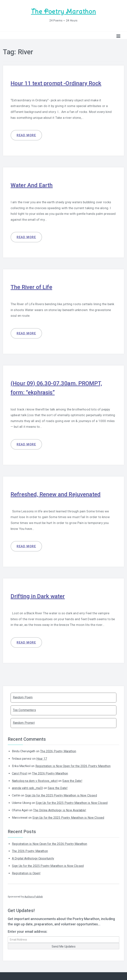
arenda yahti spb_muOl (27, 788)
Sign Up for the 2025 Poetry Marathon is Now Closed (61, 795)
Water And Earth (32, 185)
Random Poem (23, 697)
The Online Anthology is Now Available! (60, 810)
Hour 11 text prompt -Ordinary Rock (56, 83)
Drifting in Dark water (38, 596)
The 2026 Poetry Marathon (58, 751)
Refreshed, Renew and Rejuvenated (56, 494)
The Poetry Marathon (63, 11)
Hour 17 (42, 759)
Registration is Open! (26, 873)
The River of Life (31, 287)
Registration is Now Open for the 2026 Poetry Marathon (73, 766)
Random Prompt (24, 723)
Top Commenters (24, 710)
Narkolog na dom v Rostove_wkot (35, 781)
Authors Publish (34, 896)
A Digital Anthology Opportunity (33, 858)
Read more (26, 135)
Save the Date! (72, 781)
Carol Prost (20, 773)
